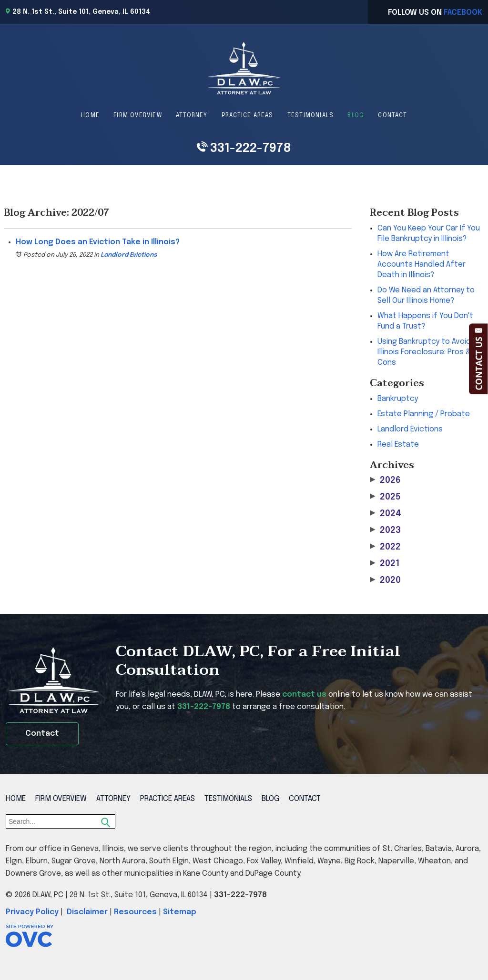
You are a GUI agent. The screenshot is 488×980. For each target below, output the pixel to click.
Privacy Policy (32, 912)
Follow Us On (435, 13)
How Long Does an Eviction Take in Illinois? (98, 242)
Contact (392, 116)
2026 (385, 480)
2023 (385, 530)
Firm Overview (138, 116)
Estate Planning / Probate (424, 414)
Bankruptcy (398, 399)
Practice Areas (248, 116)
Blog (356, 116)
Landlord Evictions (129, 255)
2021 (385, 564)
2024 (386, 514)
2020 (385, 580)
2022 (385, 547)
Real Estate (398, 445)
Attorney (192, 116)
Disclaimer (87, 912)
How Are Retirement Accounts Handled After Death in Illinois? (422, 265)
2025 (385, 497)
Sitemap (180, 912)
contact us (304, 695)
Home (90, 116)
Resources (135, 912)
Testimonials (310, 116)
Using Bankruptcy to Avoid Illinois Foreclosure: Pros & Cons (424, 352)
